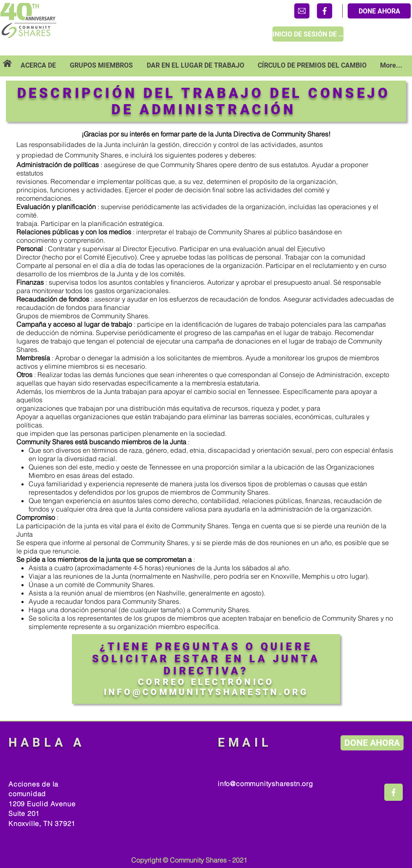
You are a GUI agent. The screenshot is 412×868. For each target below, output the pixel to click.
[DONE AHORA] (379, 11)
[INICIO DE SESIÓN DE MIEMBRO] (308, 34)
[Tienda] (302, 11)
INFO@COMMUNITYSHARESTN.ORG (206, 692)
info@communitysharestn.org (265, 784)
